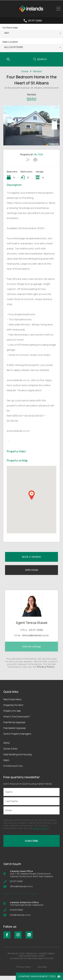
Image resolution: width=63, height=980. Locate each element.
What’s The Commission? (17, 721)
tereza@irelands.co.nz (35, 640)
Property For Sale (12, 715)
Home (25, 71)
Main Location (10, 42)
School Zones (10, 753)
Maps (6, 764)
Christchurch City (13, 770)
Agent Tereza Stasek (32, 627)
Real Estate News (12, 704)
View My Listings (32, 651)
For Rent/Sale (10, 28)
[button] (32, 499)
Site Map (42, 971)
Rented (37, 71)
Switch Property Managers (17, 738)
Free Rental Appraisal (14, 726)
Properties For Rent (13, 709)
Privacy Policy (46, 671)
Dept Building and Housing (17, 759)
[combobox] (31, 34)
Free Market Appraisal (15, 732)
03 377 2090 (35, 21)
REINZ (7, 747)
